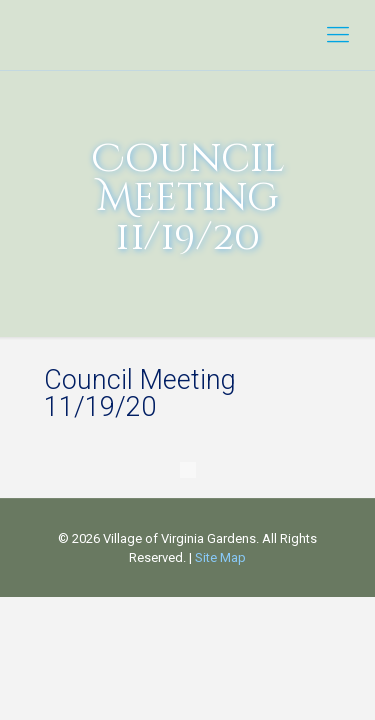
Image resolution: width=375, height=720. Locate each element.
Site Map (220, 557)
